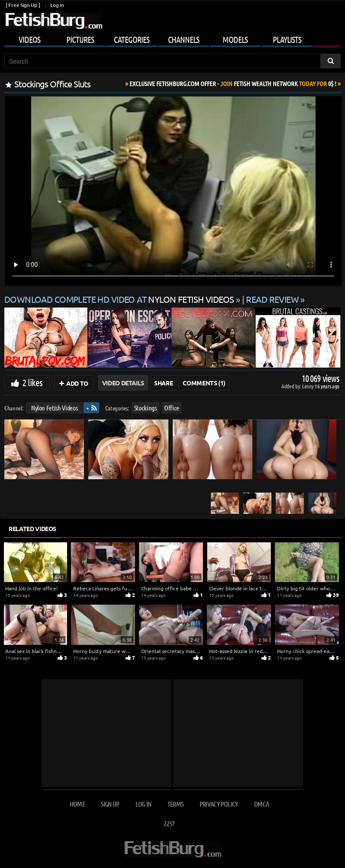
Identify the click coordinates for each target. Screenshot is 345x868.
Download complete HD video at (120, 299)
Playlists (287, 39)
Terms (176, 804)
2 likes (32, 382)
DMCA (261, 804)
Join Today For (233, 83)
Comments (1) (204, 383)
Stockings (145, 408)
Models (235, 39)
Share (163, 383)
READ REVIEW (272, 299)
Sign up (110, 804)
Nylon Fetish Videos (54, 408)
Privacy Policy (219, 804)
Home (77, 804)
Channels (184, 39)
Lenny (308, 386)
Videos (29, 39)
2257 (169, 823)
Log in (57, 5)
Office (172, 408)
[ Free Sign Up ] (23, 5)
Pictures (80, 39)
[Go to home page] (53, 21)
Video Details (123, 383)
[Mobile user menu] (172, 38)
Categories (132, 39)
